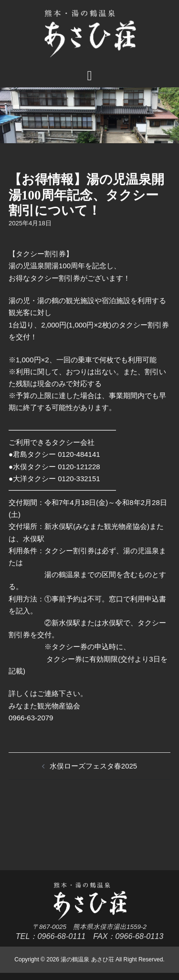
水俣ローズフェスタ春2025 (93, 766)
